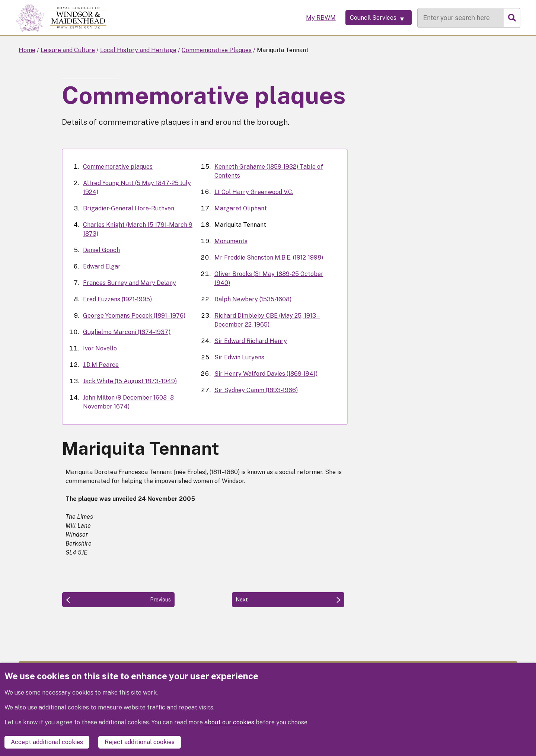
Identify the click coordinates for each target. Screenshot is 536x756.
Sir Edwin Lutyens (239, 357)
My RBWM (312, 18)
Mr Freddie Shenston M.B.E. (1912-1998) (269, 258)
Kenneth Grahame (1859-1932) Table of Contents (269, 171)
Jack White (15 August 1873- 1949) (130, 381)
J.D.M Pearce (101, 365)
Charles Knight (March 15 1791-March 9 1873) (138, 229)
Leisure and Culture (68, 50)
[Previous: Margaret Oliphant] (118, 600)
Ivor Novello (100, 348)
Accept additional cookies (47, 742)
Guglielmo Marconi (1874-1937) (127, 332)
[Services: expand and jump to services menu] (374, 18)
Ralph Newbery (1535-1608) (253, 299)
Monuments (231, 241)
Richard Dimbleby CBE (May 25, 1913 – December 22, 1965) (267, 320)
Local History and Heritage (138, 50)
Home (27, 50)
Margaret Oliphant (241, 208)
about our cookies (229, 725)
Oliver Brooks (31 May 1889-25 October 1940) (269, 278)
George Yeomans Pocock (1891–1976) (134, 316)
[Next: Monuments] (288, 600)
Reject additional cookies (140, 742)
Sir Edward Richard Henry (251, 341)
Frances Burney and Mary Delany (130, 283)
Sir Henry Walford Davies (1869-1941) (266, 374)
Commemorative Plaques (217, 50)
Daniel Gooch (101, 250)
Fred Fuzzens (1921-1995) (117, 299)
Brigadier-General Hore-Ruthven (129, 208)
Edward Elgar (102, 266)
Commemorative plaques (118, 167)
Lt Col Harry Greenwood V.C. (254, 192)
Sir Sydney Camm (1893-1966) (256, 390)
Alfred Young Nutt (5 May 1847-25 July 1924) (137, 188)
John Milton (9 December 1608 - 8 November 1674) (128, 402)
